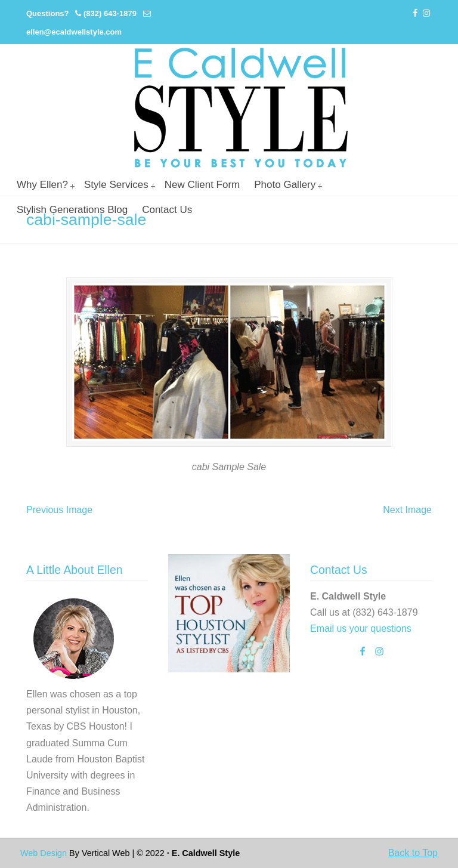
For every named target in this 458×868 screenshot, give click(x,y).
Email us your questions (361, 628)
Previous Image (59, 510)
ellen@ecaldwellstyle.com (74, 32)
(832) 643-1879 (110, 13)
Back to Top (413, 853)
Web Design (44, 853)
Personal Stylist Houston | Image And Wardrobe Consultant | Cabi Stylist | (241, 108)
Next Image (407, 510)
